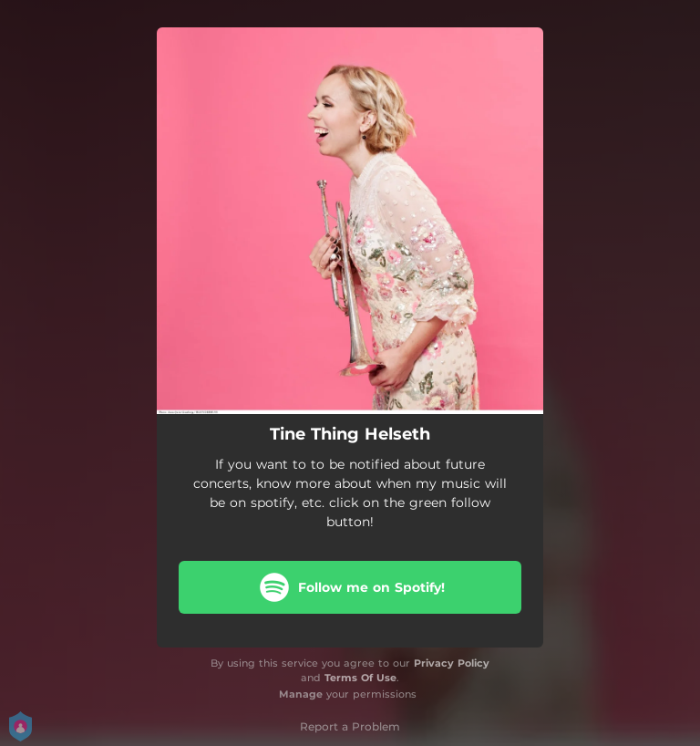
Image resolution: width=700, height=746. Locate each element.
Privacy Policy (452, 663)
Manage (301, 694)
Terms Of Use (360, 678)
